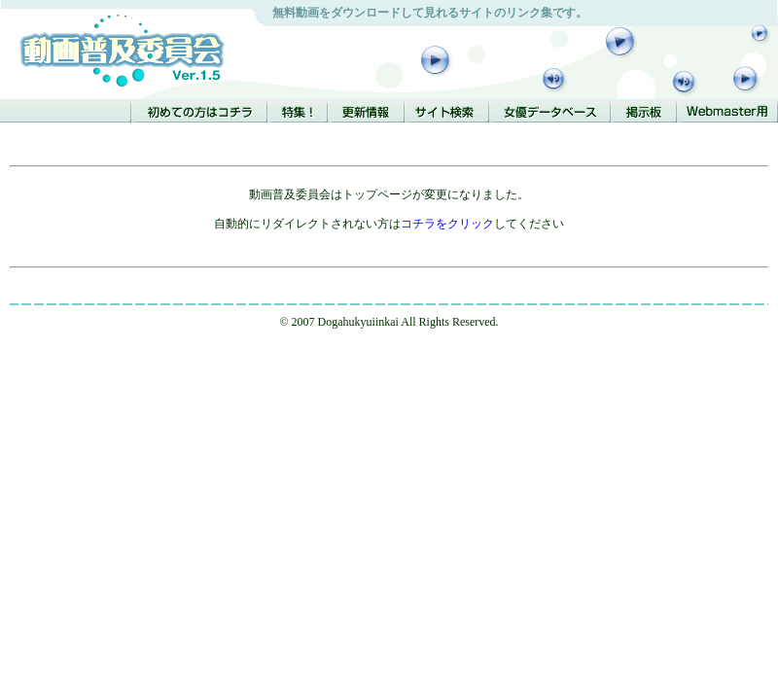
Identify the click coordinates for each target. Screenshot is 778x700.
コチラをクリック (447, 224)
